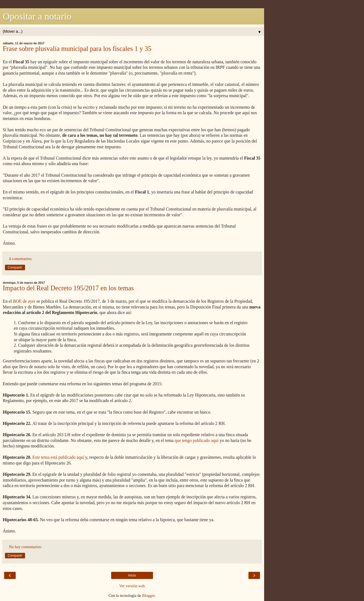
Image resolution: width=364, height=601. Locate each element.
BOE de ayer (24, 301)
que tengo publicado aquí (197, 440)
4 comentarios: (20, 259)
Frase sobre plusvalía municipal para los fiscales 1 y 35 (77, 49)
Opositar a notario (37, 16)
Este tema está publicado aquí (58, 457)
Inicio (132, 575)
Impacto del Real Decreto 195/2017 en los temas (68, 288)
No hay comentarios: (25, 547)
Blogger (149, 595)
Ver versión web (132, 586)
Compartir (15, 267)
